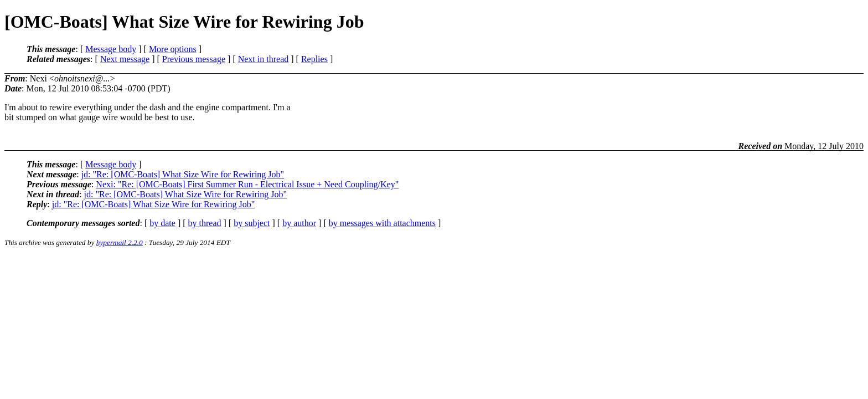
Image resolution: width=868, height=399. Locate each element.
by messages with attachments (382, 223)
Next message (125, 59)
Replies (314, 59)
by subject (252, 223)
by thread (205, 223)
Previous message (194, 59)
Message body (111, 49)
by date (162, 223)
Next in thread (263, 59)
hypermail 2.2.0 (120, 242)
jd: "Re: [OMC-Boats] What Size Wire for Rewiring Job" (183, 174)
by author (299, 223)
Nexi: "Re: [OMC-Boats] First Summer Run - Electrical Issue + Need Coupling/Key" (247, 184)
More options (173, 49)
